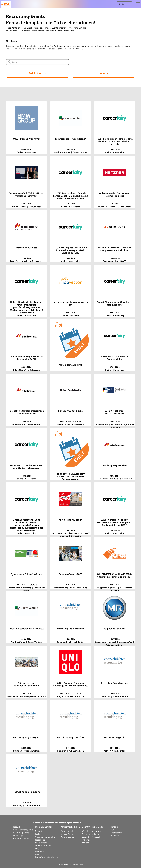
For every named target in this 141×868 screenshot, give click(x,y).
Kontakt (39, 854)
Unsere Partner (68, 834)
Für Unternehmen (44, 827)
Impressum (116, 835)
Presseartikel (88, 834)
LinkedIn (96, 834)
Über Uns (86, 827)
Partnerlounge (67, 837)
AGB (112, 830)
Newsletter (40, 851)
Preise (38, 834)
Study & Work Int (90, 837)
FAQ (37, 848)
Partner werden (68, 831)
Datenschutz (116, 833)
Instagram (96, 831)
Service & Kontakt (43, 846)
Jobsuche (17, 827)
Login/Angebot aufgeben (47, 857)
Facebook (96, 837)
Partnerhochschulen (70, 827)
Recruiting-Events (21, 833)
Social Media (41, 843)
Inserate (39, 831)
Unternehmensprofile (23, 830)
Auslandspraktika (21, 838)
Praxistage (18, 835)
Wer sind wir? (88, 831)
